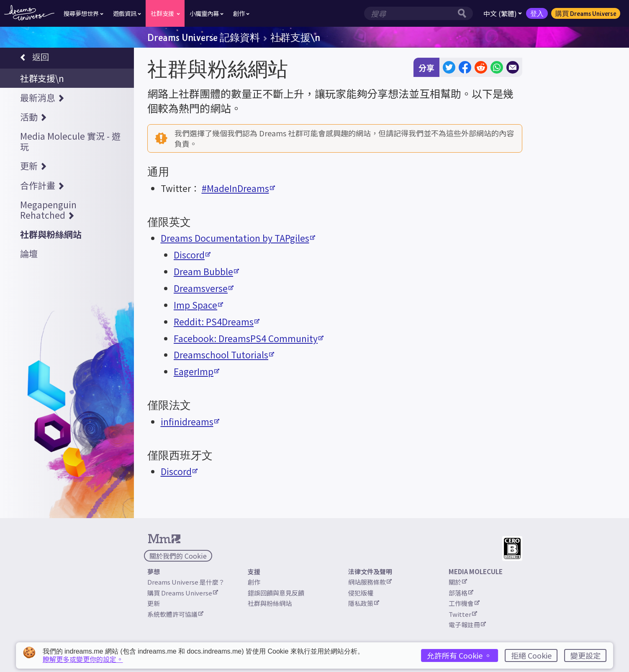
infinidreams (190, 422)
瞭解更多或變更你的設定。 (83, 659)
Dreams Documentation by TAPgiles (238, 238)
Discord (192, 255)
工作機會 (464, 603)
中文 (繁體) (503, 13)
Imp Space (198, 305)
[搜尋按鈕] (464, 13)
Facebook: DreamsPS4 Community (249, 338)
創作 (254, 582)
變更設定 (585, 655)
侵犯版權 (361, 593)
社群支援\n (295, 37)
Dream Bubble (206, 271)
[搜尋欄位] (410, 13)
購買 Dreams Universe (586, 13)
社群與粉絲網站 (270, 603)
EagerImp (196, 371)
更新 (154, 603)
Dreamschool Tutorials (224, 355)
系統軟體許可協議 (175, 614)
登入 (537, 13)
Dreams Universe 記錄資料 (204, 37)
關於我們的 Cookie (178, 556)
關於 (458, 582)
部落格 (461, 593)
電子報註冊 (467, 625)
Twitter (463, 614)
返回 (35, 58)
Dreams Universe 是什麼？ (186, 582)
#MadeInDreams (238, 188)
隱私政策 (364, 603)
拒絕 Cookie (531, 655)
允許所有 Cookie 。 (459, 655)
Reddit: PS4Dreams (217, 322)
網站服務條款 (370, 582)
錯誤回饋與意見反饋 (276, 593)
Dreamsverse (204, 288)
